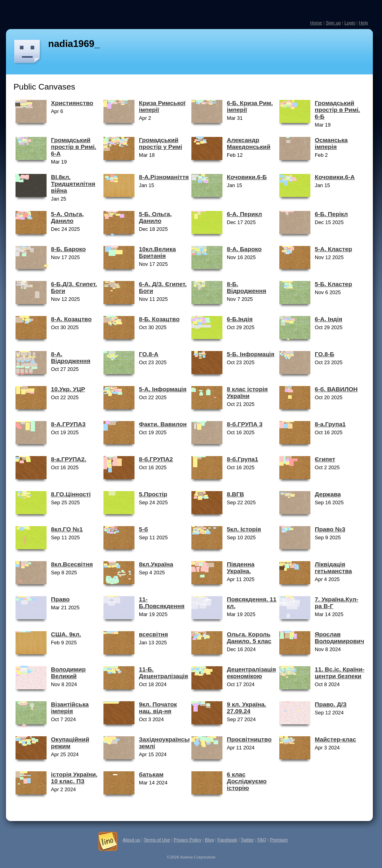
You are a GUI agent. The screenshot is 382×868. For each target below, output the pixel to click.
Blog (209, 840)
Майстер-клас (335, 739)
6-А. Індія (328, 319)
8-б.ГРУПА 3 (245, 424)
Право (60, 599)
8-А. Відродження (71, 357)
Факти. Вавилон (163, 424)
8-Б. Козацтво (159, 319)
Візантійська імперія (70, 708)
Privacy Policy (187, 840)
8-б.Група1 (243, 459)
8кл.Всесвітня (72, 564)
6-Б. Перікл (331, 214)
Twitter (247, 840)
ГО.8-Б (325, 354)
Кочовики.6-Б (247, 177)
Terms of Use (157, 840)
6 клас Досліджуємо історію (247, 781)
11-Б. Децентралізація (164, 673)
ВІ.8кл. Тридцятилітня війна (73, 184)
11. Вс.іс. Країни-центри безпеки (340, 673)
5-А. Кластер (333, 249)
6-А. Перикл (244, 214)
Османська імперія (331, 143)
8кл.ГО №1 (67, 529)
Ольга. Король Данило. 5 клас (249, 638)
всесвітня (153, 634)
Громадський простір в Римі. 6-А (74, 147)
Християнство (72, 103)
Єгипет (325, 459)
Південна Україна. (241, 568)
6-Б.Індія (240, 319)
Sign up (333, 23)
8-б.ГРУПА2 (156, 459)
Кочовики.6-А (335, 177)
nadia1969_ (74, 44)
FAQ (262, 840)
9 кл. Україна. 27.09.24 (247, 708)
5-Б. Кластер (333, 284)
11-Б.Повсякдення (162, 603)
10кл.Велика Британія (157, 252)
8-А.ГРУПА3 (68, 424)
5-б (143, 529)
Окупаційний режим (70, 743)
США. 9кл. (66, 634)
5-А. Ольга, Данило (67, 217)
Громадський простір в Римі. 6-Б (337, 110)
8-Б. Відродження (247, 287)
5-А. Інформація (163, 389)
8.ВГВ (235, 494)
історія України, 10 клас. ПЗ (74, 778)
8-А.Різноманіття (164, 177)
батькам (151, 774)
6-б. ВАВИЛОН (336, 389)
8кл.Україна (156, 564)
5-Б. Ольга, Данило (155, 217)
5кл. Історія (244, 529)
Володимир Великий (68, 673)
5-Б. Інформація (251, 354)
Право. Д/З (331, 704)
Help (363, 23)
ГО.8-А (149, 354)
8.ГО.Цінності (71, 494)
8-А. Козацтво (71, 319)
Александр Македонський (248, 143)
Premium (279, 840)
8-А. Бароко (244, 249)
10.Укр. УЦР (68, 389)
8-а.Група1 (330, 424)
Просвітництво (249, 739)
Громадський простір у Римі (161, 143)
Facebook (227, 840)
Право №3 (330, 529)
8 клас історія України (247, 392)
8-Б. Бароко (68, 249)
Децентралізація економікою (251, 673)
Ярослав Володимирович (339, 638)
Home (316, 23)
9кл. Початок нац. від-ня (158, 708)
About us (131, 840)
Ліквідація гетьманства (333, 568)
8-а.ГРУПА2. (69, 459)
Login (350, 23)
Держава (328, 494)
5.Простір (153, 494)
